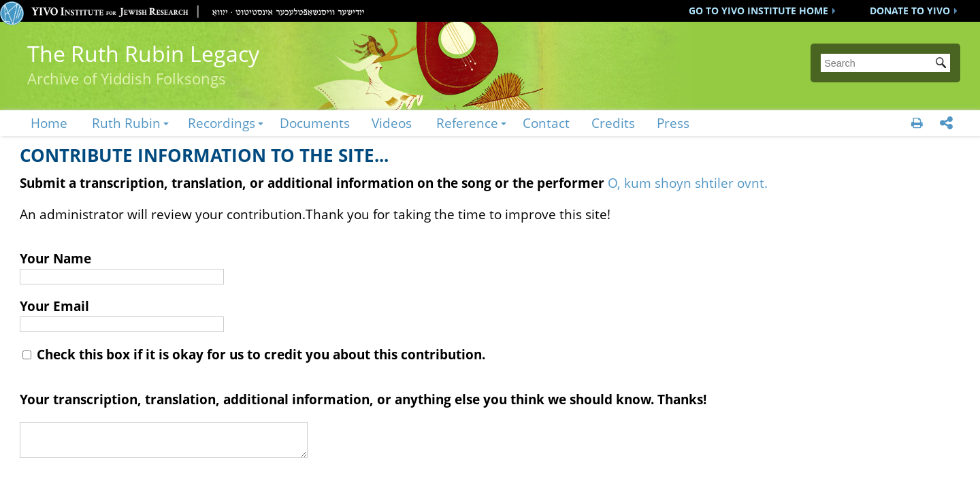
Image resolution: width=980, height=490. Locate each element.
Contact (546, 123)
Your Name (55, 258)
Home (49, 123)
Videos (392, 123)
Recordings (222, 123)
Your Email (54, 306)
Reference (467, 123)
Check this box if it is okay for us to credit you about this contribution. (254, 354)
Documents (315, 123)
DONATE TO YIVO (910, 11)
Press (673, 123)
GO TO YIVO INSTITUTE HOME (758, 11)
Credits (613, 123)
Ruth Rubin (126, 123)
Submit (943, 64)
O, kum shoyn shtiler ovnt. (688, 183)
